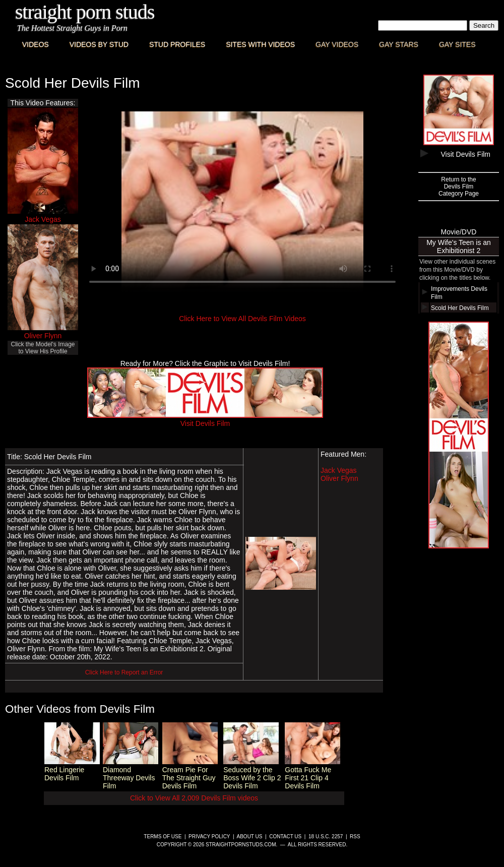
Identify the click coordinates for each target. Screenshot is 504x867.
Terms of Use (163, 837)
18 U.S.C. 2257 (326, 837)
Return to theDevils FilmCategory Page (459, 187)
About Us (250, 837)
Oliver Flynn (43, 336)
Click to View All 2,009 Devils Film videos (194, 798)
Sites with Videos (260, 44)
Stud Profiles (177, 44)
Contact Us (285, 837)
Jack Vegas (43, 219)
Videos (36, 44)
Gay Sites (457, 44)
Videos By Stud (99, 44)
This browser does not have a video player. (242, 202)
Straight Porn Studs (85, 12)
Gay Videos (337, 44)
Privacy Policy (209, 837)
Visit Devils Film (205, 419)
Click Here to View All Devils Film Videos (242, 319)
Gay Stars (399, 44)
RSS (355, 837)
